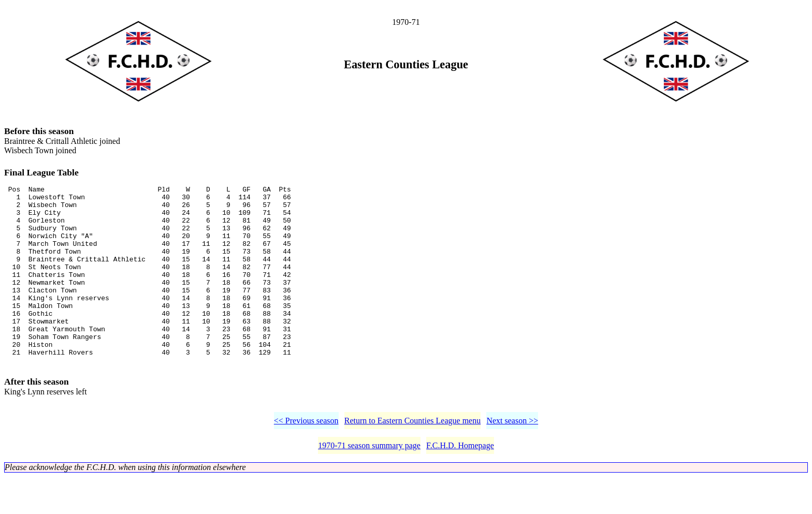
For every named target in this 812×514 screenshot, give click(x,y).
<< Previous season (306, 458)
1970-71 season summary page (369, 483)
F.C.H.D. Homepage (460, 483)
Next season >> (512, 458)
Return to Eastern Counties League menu (412, 458)
